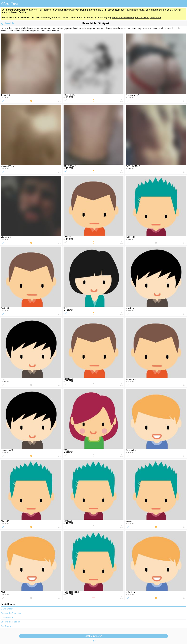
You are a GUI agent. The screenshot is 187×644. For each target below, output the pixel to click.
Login (93, 641)
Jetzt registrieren (93, 636)
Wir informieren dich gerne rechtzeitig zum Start (136, 18)
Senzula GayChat (172, 10)
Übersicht (7, 24)
